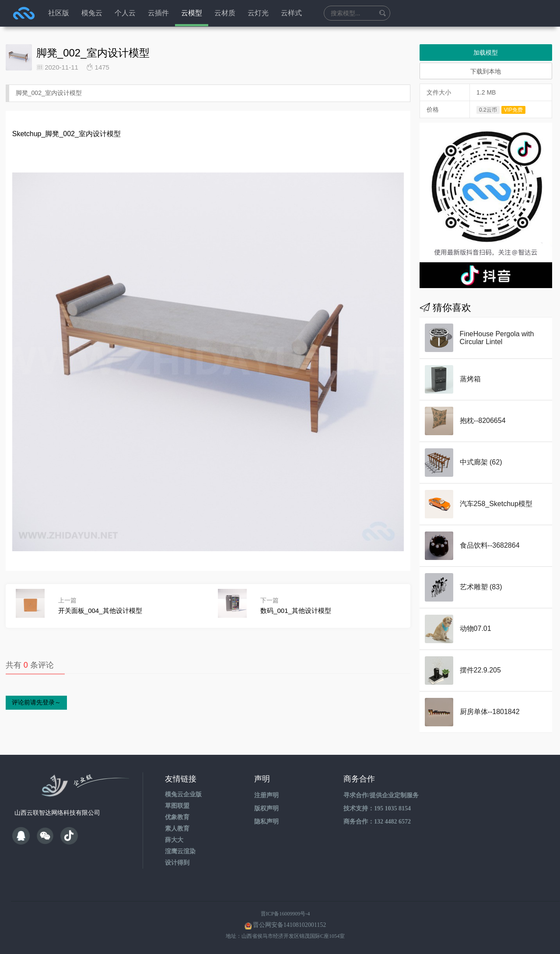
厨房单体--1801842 (490, 712)
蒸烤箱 (470, 379)
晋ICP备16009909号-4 (285, 914)
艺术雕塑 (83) (481, 587)
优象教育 (177, 817)
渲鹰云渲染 (180, 851)
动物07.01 (476, 628)
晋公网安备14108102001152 (289, 925)
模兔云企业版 (183, 794)
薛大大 (174, 840)
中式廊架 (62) (481, 462)
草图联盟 (177, 806)
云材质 (225, 13)
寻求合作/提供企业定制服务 (381, 795)
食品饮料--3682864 (490, 545)
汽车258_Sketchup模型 (496, 504)
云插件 (158, 13)
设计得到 (177, 863)
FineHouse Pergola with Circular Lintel (497, 338)
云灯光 (258, 13)
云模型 (192, 13)
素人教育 (177, 829)
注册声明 (266, 795)
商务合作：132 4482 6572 (377, 822)
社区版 (59, 13)
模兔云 (92, 13)
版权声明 (266, 808)
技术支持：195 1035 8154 (377, 808)
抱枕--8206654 (483, 421)
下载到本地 (486, 71)
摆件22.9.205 (480, 670)
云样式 (291, 13)
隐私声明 (266, 822)
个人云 (125, 13)
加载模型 (486, 53)
